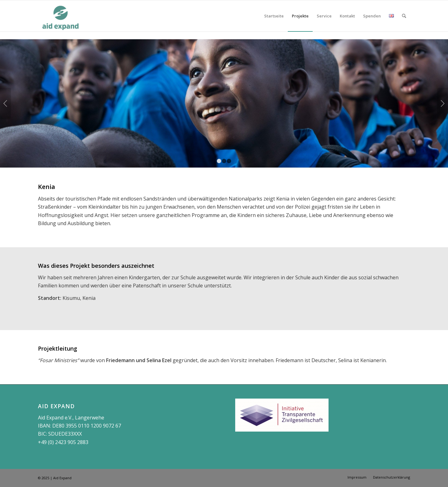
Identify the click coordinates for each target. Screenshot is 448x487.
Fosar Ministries (58, 360)
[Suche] (404, 16)
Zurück (5, 103)
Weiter (443, 103)
